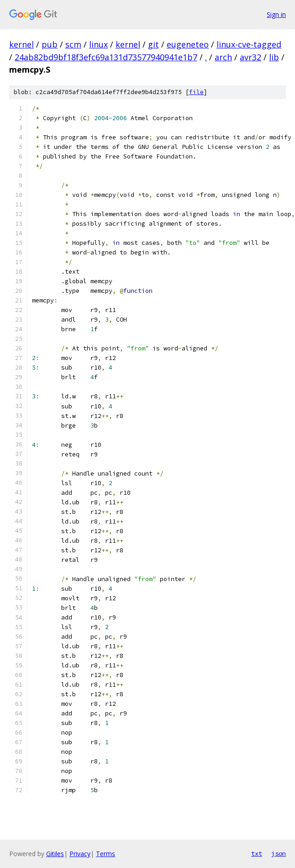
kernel (21, 44)
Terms (105, 854)
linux (98, 44)
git (153, 44)
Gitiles (55, 854)
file (196, 92)
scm (73, 44)
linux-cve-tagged (249, 44)
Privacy (80, 854)
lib (274, 57)
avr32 (250, 57)
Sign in (276, 14)
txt (257, 853)
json (279, 853)
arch (223, 57)
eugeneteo (188, 44)
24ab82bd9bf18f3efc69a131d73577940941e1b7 (106, 57)
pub (50, 44)
